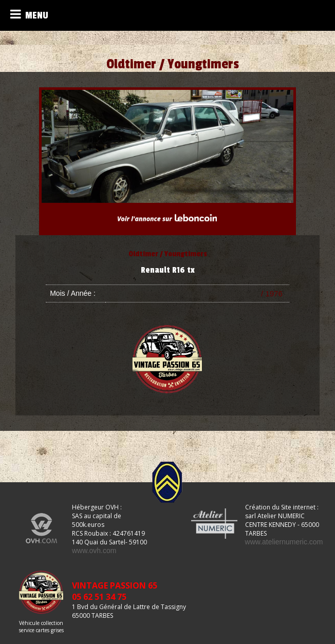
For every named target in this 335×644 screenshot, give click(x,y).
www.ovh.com (94, 551)
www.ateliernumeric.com (284, 542)
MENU (29, 14)
